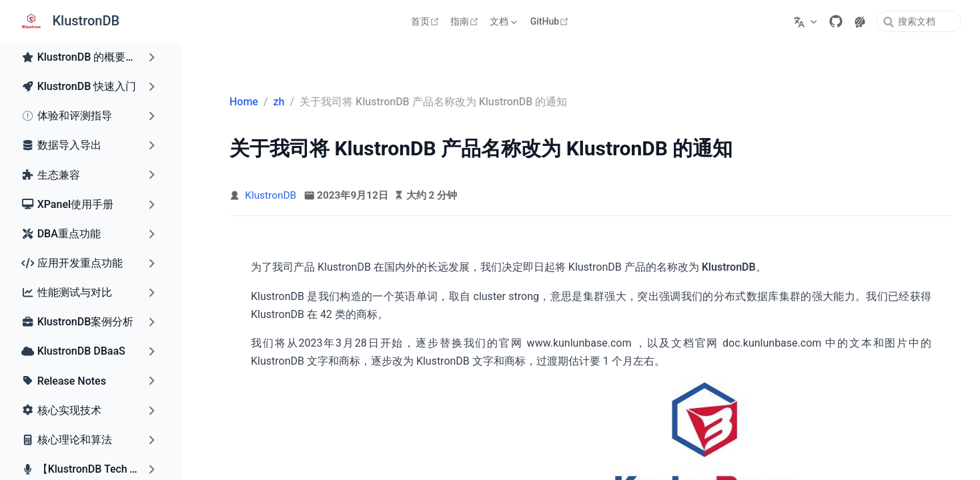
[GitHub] (836, 21)
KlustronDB (271, 195)
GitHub (551, 21)
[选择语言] (807, 21)
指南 (466, 21)
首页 (427, 21)
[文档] (505, 21)
